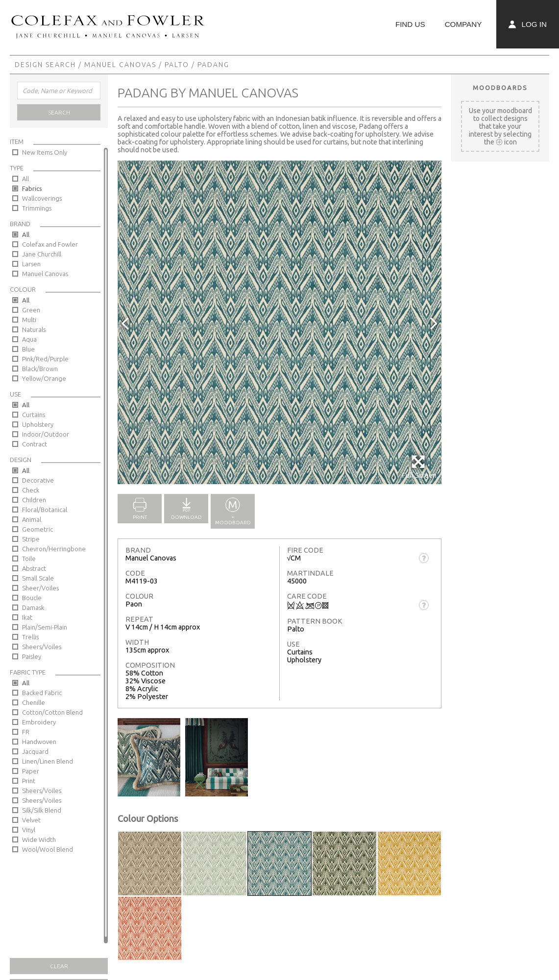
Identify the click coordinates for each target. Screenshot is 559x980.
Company (463, 24)
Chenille (34, 702)
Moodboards (500, 88)
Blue (28, 349)
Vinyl (29, 830)
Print (29, 781)
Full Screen (419, 467)
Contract (35, 444)
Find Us (410, 24)
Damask (33, 607)
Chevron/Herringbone (54, 549)
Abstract (34, 568)
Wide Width (39, 840)
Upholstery (38, 424)
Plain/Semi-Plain (45, 627)
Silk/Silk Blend (42, 810)
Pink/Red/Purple (45, 359)
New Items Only (45, 152)
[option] (279, 322)
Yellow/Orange (44, 378)
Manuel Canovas (120, 65)
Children (34, 500)
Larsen (31, 264)
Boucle (32, 598)
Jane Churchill (42, 254)
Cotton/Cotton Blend (52, 712)
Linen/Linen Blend (48, 761)
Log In (528, 24)
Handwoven (39, 742)
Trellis (30, 637)
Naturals (34, 329)
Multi (29, 320)
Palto (177, 65)
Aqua (29, 339)
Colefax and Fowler (50, 244)
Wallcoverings (42, 198)
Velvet (31, 820)
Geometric (37, 529)
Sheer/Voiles (40, 588)
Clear (59, 966)
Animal (32, 519)
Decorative (38, 480)
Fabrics (32, 188)
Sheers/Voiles (42, 647)
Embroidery (39, 722)
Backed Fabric (42, 693)
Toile (29, 559)
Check (31, 490)
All (25, 179)
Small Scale (38, 578)
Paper (31, 771)
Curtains (34, 415)
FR (26, 732)
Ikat (27, 617)
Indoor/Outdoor (46, 434)
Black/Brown (40, 369)
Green (31, 310)
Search (59, 112)
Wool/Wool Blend (48, 849)
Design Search (45, 65)
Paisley (32, 656)
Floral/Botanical (45, 510)
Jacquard (35, 751)
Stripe (31, 539)
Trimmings (37, 208)
